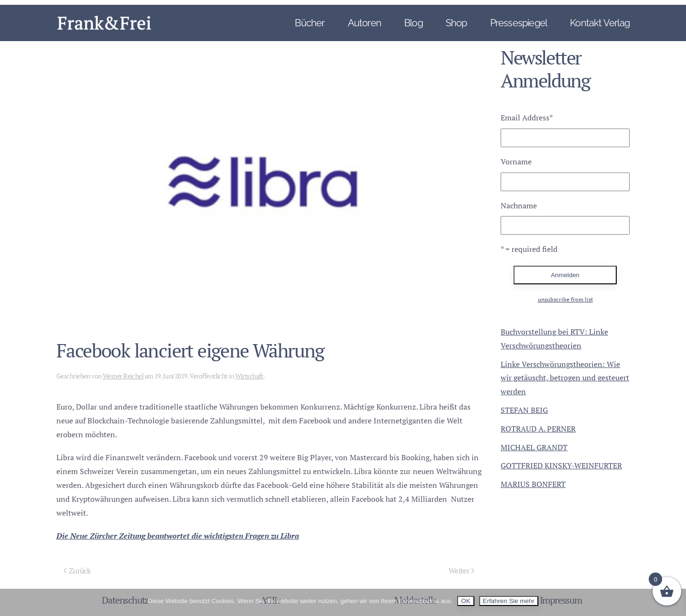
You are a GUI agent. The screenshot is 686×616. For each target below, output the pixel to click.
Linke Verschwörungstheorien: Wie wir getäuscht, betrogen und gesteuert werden (565, 378)
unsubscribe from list (565, 299)
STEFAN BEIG (524, 410)
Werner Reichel (123, 376)
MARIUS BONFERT (533, 484)
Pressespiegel (519, 23)
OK (466, 601)
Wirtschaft (249, 376)
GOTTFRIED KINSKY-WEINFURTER (561, 465)
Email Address (527, 118)
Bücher (310, 23)
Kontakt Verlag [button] (600, 23)
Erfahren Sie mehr (509, 601)
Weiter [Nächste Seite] (461, 571)
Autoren (364, 23)
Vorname (516, 162)
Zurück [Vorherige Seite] (77, 571)
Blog (413, 23)
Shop (456, 23)
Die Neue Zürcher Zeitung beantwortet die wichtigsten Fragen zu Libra (178, 536)
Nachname (519, 205)
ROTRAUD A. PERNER (538, 429)
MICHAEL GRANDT (534, 447)
